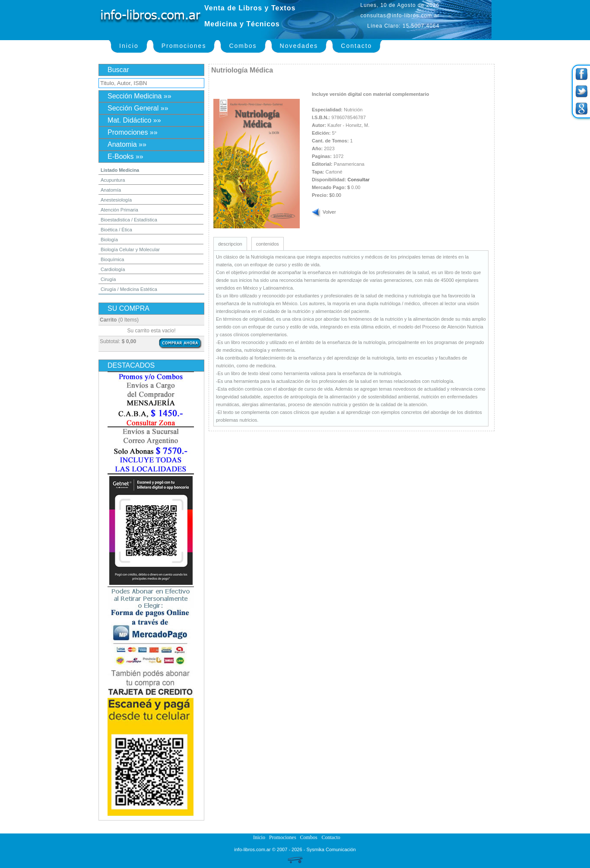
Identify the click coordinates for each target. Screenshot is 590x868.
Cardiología (113, 269)
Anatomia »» (127, 144)
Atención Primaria (119, 210)
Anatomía (111, 190)
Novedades (299, 46)
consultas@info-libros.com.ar (400, 16)
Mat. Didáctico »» (134, 120)
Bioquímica (112, 259)
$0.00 (335, 195)
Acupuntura (113, 180)
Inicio (129, 46)
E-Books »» (125, 156)
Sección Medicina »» (140, 96)
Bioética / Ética (116, 230)
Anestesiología (116, 200)
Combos (243, 46)
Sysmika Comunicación (331, 849)
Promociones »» (133, 132)
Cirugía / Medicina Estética (129, 289)
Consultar (359, 180)
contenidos (268, 244)
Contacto (356, 46)
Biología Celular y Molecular (130, 249)
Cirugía (108, 279)
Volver (329, 212)
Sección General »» (138, 108)
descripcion (230, 244)
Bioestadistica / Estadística (129, 220)
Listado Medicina (120, 170)
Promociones (184, 46)
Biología (109, 240)
